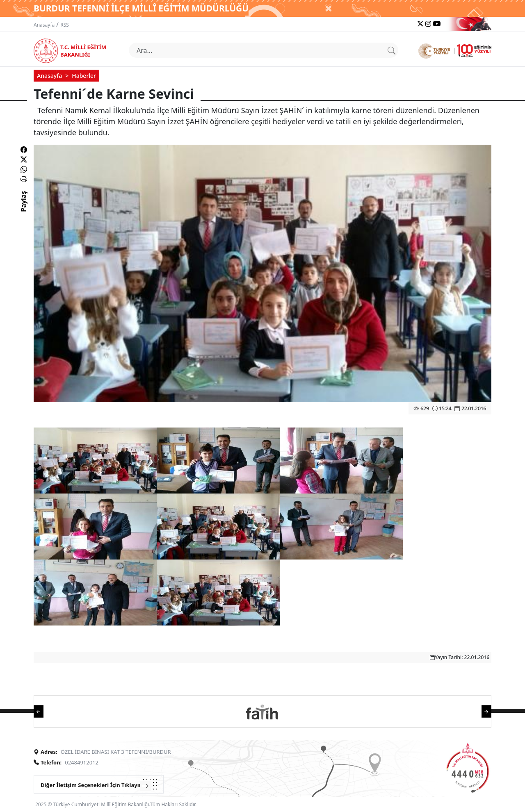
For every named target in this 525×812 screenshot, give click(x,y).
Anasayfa (44, 25)
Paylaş (23, 209)
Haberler (84, 76)
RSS (65, 25)
